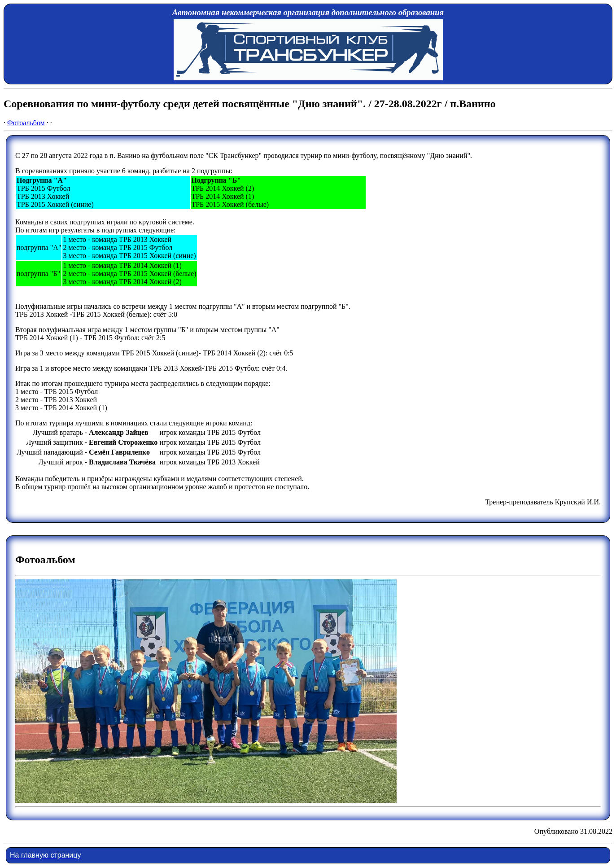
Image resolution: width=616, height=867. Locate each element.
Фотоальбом (26, 123)
